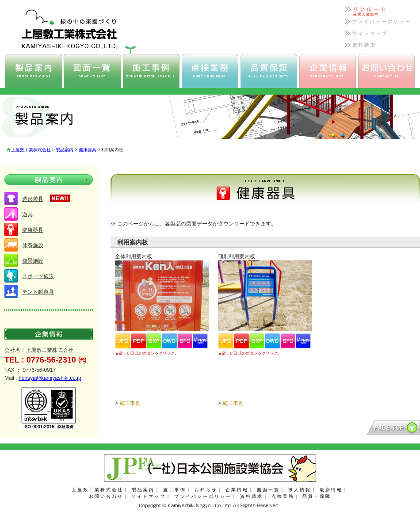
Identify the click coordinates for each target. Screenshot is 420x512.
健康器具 (88, 150)
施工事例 (130, 403)
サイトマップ (149, 496)
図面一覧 (268, 490)
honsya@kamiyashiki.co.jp (50, 378)
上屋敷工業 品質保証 (269, 71)
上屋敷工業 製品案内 (34, 71)
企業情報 (237, 490)
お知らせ (206, 490)
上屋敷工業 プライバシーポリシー (378, 25)
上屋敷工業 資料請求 (378, 48)
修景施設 (33, 261)
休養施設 (33, 245)
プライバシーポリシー (203, 496)
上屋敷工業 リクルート (378, 13)
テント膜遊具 (38, 292)
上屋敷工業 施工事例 (151, 71)
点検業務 (283, 496)
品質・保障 (317, 496)
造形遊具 (33, 199)
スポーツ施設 (38, 276)
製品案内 (65, 150)
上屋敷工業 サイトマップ (378, 36)
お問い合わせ (106, 496)
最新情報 (331, 490)
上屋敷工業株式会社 (31, 150)
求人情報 (300, 490)
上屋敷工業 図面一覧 (92, 71)
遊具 (27, 214)
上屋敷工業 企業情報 (328, 71)
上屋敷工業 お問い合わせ (386, 71)
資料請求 (252, 496)
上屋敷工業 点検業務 (210, 71)
